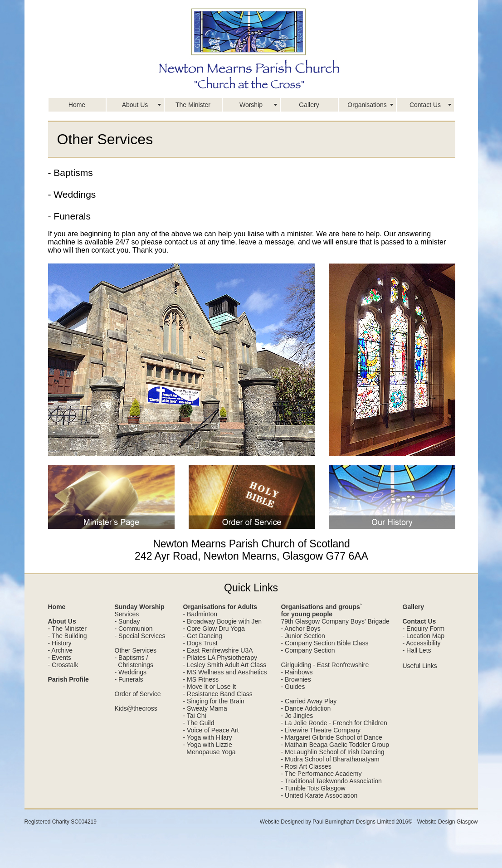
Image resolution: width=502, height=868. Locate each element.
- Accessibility (422, 643)
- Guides (293, 687)
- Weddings (131, 672)
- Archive (60, 650)
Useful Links (420, 666)
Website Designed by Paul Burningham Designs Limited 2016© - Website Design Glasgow (369, 822)
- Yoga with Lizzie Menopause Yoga (210, 748)
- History (60, 643)
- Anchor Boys (301, 629)
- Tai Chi (195, 716)
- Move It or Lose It (210, 687)
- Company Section (308, 650)
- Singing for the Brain (214, 701)
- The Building (68, 636)
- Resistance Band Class (218, 694)
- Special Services (140, 636)
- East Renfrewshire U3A (218, 650)
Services (127, 614)
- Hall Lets (417, 650)
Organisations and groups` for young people (322, 610)
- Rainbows (297, 672)
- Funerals (129, 679)
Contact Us (425, 105)
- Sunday (127, 621)
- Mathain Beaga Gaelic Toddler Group (335, 745)
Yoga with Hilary (210, 737)
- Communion (134, 629)
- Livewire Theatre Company (321, 730)
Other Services (136, 650)
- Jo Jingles (297, 716)
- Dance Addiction (306, 708)
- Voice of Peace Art (211, 730)
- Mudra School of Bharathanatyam (330, 759)
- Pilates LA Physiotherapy (220, 658)
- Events (60, 658)
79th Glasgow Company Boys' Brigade (335, 621)
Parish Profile (68, 679)
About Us (135, 105)
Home (77, 105)
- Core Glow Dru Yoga (214, 629)
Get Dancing (205, 636)
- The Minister (67, 629)
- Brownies (296, 679)
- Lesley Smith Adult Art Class (225, 665)
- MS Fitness (201, 679)
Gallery (309, 105)
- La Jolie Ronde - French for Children (334, 723)
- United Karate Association (319, 795)
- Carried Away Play (309, 701)
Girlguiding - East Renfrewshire (325, 665)
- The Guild (199, 723)
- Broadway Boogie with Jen (223, 621)
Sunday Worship (140, 607)
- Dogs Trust (200, 643)
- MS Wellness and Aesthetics (225, 672)
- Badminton (200, 614)
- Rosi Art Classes (306, 766)
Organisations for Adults (220, 607)
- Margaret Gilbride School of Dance (332, 737)
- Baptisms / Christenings (134, 661)
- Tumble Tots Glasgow (313, 788)
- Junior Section (303, 636)
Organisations (367, 105)
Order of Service (138, 694)
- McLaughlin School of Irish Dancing (333, 752)
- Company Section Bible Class (325, 643)
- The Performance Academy (322, 774)
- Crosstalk (63, 665)
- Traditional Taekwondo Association (331, 781)
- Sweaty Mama (205, 708)
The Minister (193, 105)
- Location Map (424, 636)
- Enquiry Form (424, 629)
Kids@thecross (136, 708)
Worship (251, 105)
